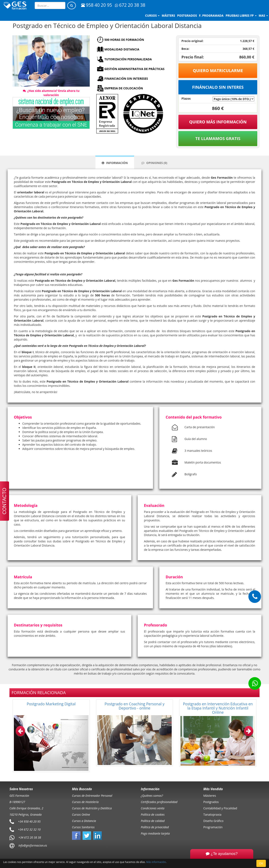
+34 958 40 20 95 (29, 821)
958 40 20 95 (97, 5)
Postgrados (211, 802)
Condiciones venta (153, 808)
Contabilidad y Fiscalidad (220, 808)
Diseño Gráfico (214, 821)
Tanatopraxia (212, 814)
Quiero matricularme (218, 71)
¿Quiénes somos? (152, 796)
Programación (213, 827)
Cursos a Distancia (84, 821)
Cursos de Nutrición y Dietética (92, 808)
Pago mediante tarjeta (155, 833)
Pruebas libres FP (241, 15)
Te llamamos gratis (218, 138)
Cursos (152, 15)
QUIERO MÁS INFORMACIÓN (218, 122)
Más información (156, 862)
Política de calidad (153, 821)
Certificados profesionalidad (159, 802)
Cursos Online (81, 814)
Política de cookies (153, 814)
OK (261, 863)
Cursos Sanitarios (83, 827)
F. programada (211, 15)
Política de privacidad (155, 827)
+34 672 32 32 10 (29, 829)
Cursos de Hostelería (85, 802)
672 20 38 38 (130, 5)
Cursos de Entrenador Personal (92, 796)
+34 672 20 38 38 (30, 837)
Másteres (210, 796)
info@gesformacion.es (32, 845)
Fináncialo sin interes (218, 87)
